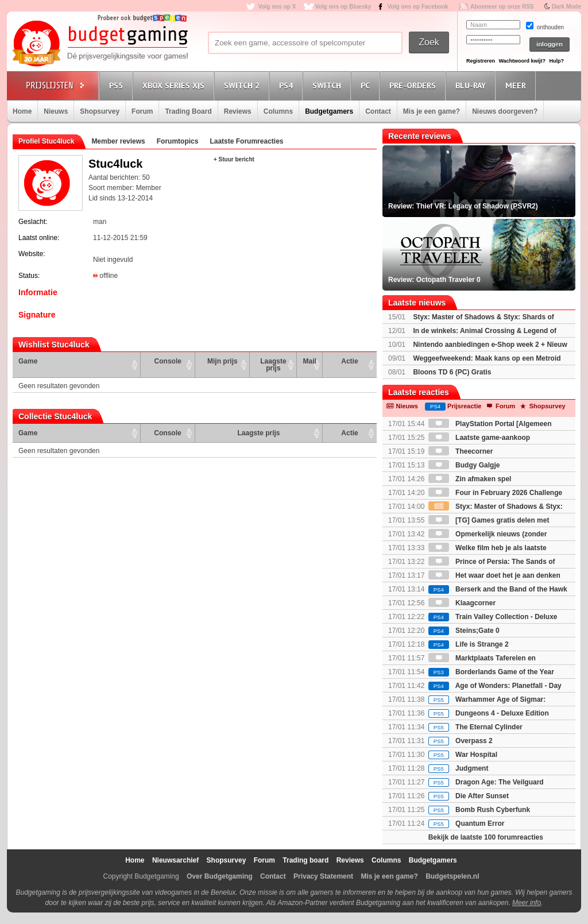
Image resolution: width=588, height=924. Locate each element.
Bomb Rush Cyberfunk (479, 810)
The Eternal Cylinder (475, 727)
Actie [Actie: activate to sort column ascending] (349, 361)
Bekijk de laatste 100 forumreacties (486, 837)
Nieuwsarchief (175, 860)
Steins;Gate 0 (464, 631)
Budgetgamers (329, 111)
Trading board (305, 860)
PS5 (118, 85)
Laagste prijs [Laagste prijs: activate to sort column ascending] (273, 365)
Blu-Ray (472, 85)
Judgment (459, 768)
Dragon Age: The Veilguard (486, 782)
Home (22, 111)
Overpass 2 (461, 741)
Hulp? (556, 61)
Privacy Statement (323, 876)
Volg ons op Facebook (418, 7)
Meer (517, 85)
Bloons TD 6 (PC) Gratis (452, 372)
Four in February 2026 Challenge (495, 493)
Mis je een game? (432, 111)
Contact (378, 111)
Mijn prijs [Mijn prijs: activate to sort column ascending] (223, 361)
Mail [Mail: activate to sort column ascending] (310, 361)
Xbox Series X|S (175, 85)
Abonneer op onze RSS (502, 7)
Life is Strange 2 (469, 644)
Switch (328, 85)
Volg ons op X (277, 7)
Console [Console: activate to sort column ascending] (168, 361)
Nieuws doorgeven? (505, 111)
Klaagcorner (462, 603)
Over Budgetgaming (220, 876)
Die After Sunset (469, 796)
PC (367, 85)
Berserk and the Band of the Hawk (498, 589)
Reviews (238, 111)
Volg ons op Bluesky (343, 7)
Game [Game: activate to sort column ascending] (28, 361)
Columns (278, 111)
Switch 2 (243, 85)
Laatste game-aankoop (479, 438)
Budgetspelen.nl (452, 876)
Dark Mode (566, 7)
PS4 (288, 85)
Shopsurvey (100, 111)
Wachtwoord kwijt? (522, 61)
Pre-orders (414, 85)
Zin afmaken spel (470, 479)
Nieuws (56, 111)
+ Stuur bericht (234, 159)
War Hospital (463, 755)
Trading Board (188, 111)
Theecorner (461, 451)
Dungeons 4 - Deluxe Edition (489, 713)
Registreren (481, 61)
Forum (142, 111)
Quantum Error (467, 824)
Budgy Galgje (464, 465)
